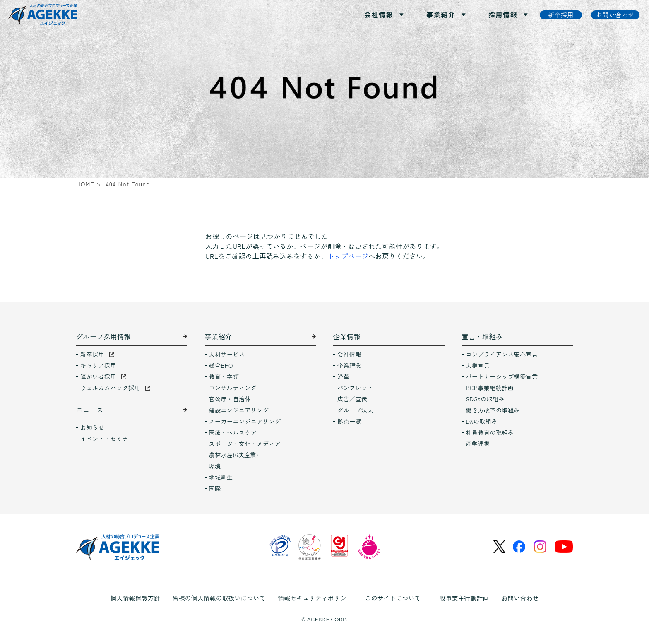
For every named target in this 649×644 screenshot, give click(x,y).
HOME (85, 184)
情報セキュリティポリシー (315, 598)
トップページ (348, 256)
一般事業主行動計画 (461, 598)
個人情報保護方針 (135, 598)
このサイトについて (393, 598)
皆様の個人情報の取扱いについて (219, 598)
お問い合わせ (520, 598)
